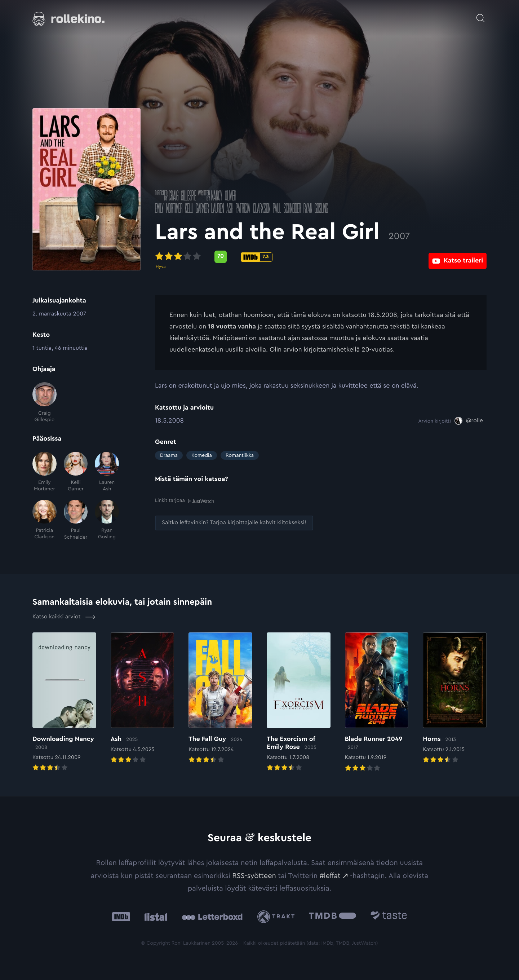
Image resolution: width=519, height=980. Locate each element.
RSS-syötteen (254, 876)
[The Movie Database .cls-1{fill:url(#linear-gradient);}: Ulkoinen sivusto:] (332, 917)
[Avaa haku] (480, 14)
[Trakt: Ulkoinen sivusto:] (278, 917)
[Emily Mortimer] (45, 472)
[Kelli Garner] (76, 472)
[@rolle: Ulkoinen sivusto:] (469, 421)
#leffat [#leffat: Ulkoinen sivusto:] (330, 876)
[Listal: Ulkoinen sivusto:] (154, 917)
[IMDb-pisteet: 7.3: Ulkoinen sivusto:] (257, 257)
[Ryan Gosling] (107, 520)
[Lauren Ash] (107, 472)
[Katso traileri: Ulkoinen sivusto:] (458, 257)
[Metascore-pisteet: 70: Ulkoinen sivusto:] (221, 257)
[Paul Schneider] (76, 520)
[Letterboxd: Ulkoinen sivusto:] (212, 917)
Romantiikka (240, 455)
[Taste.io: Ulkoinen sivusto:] (389, 917)
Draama (169, 455)
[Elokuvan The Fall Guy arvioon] (220, 699)
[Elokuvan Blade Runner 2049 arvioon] (377, 703)
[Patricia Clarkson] (45, 520)
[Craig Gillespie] (45, 403)
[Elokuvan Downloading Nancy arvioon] (64, 703)
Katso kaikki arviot (64, 617)
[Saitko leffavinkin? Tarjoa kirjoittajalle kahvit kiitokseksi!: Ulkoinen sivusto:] (234, 523)
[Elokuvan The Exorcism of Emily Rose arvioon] (299, 703)
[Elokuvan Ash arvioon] (143, 699)
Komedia (202, 455)
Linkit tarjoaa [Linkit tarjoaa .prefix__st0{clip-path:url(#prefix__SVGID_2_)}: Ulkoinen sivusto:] (184, 501)
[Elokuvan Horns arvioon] (455, 699)
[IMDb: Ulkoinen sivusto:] (121, 917)
